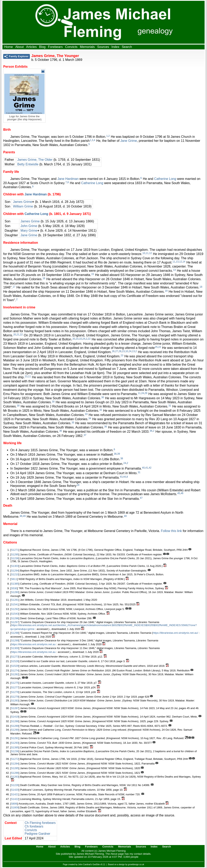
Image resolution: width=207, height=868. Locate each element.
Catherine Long (165, 179)
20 (15, 335)
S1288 (15, 721)
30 (103, 397)
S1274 (15, 670)
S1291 (15, 738)
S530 (14, 588)
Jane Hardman (68, 179)
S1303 (15, 566)
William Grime (23, 206)
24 (84, 339)
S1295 (15, 554)
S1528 (15, 661)
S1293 (15, 743)
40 (143, 468)
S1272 (15, 759)
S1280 (15, 592)
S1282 (15, 674)
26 (113, 351)
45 (179, 493)
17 (14, 287)
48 (21, 516)
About (20, 47)
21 (18, 335)
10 (144, 253)
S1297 (15, 622)
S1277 (15, 687)
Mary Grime (29, 231)
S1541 (15, 604)
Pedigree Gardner (37, 834)
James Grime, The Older (35, 160)
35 (73, 423)
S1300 (15, 648)
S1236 (15, 558)
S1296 (15, 618)
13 (177, 262)
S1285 (15, 768)
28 (120, 351)
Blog (42, 47)
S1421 (15, 794)
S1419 (15, 717)
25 (156, 347)
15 (93, 274)
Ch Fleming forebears (40, 823)
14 (184, 262)
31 (170, 406)
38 (115, 454)
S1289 (15, 726)
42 (150, 468)
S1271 (15, 550)
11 (147, 253)
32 (101, 410)
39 (119, 454)
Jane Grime (129, 141)
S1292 (15, 609)
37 (85, 435)
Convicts (71, 47)
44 (124, 477)
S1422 (15, 799)
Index (115, 47)
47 (141, 498)
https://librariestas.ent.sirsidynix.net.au (33, 644)
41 (147, 468)
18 (201, 287)
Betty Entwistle (28, 164)
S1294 (15, 571)
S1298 (15, 633)
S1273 (15, 657)
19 (166, 291)
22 (21, 335)
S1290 (15, 730)
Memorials (87, 47)
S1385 (15, 584)
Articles (31, 47)
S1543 (15, 614)
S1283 (15, 701)
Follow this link (171, 531)
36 (106, 427)
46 (182, 493)
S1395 (15, 747)
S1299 (15, 640)
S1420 (15, 790)
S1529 (15, 666)
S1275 (15, 683)
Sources (103, 47)
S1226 (15, 785)
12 (150, 253)
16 (44, 278)
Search (127, 47)
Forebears (55, 47)
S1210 (15, 574)
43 (121, 477)
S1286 (15, 773)
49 (24, 516)
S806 (14, 804)
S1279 (15, 697)
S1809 (15, 807)
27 (117, 351)
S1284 (15, 764)
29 (146, 393)
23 (77, 339)
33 (86, 414)
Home (9, 47)
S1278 (15, 692)
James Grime (22, 202)
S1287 (15, 708)
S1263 (15, 777)
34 (90, 418)
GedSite (96, 864)
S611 (14, 579)
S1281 (15, 600)
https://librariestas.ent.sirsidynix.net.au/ (175, 633)
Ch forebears (34, 826)
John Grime (29, 226)
